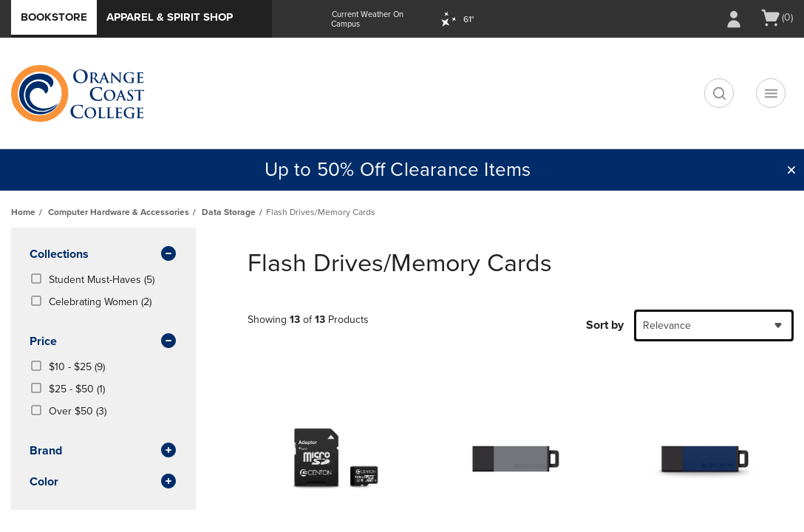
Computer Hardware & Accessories (119, 212)
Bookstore (54, 17)
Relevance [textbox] (667, 325)
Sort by (605, 325)
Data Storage (229, 212)
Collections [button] (103, 255)
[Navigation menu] (771, 93)
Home (23, 212)
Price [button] (103, 342)
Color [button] (103, 482)
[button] (791, 170)
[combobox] (714, 325)
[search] (719, 93)
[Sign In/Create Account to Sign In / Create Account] (734, 19)
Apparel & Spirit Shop (170, 17)
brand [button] (103, 451)
